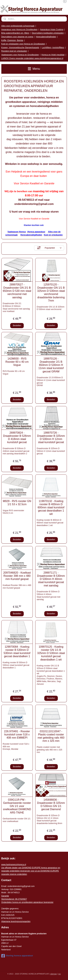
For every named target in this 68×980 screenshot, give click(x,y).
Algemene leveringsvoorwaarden (16, 921)
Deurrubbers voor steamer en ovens (17, 37)
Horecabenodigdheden (46, 37)
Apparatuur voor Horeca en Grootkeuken (19, 30)
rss (60, 974)
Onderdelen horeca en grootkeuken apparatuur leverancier (27, 902)
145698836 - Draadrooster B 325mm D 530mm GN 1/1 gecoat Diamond (51, 805)
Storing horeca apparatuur (17, 956)
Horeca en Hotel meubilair (53, 55)
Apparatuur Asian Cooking (52, 30)
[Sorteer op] (49, 248)
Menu (34, 69)
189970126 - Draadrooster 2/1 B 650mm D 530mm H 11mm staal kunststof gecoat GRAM (51, 365)
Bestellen (17, 325)
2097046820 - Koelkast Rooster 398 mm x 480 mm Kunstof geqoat (17, 576)
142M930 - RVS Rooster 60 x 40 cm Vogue (17, 362)
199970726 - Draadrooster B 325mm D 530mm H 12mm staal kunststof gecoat (51, 438)
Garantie (5, 896)
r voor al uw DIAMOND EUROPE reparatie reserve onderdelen (31, 871)
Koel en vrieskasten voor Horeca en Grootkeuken (23, 44)
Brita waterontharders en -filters (15, 33)
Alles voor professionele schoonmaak (18, 26)
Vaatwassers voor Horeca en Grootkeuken (20, 55)
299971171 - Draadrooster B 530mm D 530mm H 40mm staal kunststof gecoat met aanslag (51, 579)
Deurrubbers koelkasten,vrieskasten (48, 33)
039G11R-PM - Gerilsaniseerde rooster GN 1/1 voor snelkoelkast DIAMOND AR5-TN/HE (17, 806)
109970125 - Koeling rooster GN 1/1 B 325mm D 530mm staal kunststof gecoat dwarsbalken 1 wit (51, 653)
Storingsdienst (8, 899)
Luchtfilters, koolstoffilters (53, 48)
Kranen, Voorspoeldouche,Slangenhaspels (20, 48)
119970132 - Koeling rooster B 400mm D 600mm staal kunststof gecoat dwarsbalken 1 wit (51, 508)
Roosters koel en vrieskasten (14, 51)
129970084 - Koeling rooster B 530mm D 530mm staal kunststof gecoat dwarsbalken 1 (17, 652)
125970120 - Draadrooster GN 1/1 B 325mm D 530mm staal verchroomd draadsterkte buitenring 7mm (51, 293)
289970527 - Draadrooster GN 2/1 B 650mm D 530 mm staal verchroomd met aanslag (17, 291)
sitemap (54, 974)
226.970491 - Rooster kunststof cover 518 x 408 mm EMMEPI (17, 734)
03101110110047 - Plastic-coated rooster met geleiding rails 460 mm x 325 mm (51, 736)
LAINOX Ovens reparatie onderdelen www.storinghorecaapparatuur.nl (32, 58)
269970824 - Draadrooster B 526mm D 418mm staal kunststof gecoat (17, 438)
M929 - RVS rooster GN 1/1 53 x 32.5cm (17, 503)
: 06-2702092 (20, 899)
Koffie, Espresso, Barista (12, 40)
